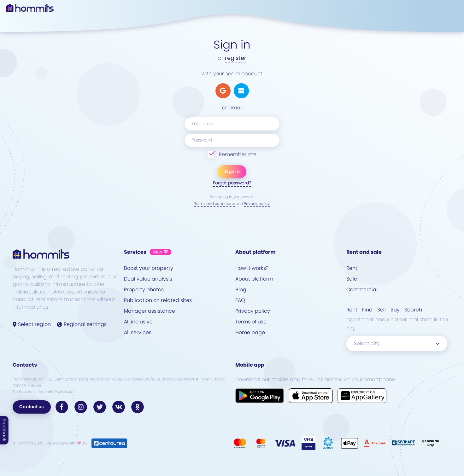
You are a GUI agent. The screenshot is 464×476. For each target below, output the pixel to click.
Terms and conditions (214, 203)
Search (413, 310)
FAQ (240, 300)
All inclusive (138, 322)
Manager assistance (150, 311)
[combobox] (397, 344)
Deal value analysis (148, 279)
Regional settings (82, 324)
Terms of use (251, 322)
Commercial (362, 290)
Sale (352, 279)
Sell (382, 310)
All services (138, 332)
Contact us (32, 407)
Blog (241, 290)
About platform (254, 279)
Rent (352, 268)
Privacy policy (257, 203)
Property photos (144, 290)
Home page (250, 332)
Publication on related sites (158, 300)
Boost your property (149, 268)
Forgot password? (232, 183)
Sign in (232, 171)
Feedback (4, 430)
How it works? (252, 268)
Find (367, 310)
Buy (395, 310)
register (236, 58)
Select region (32, 324)
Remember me (238, 154)
